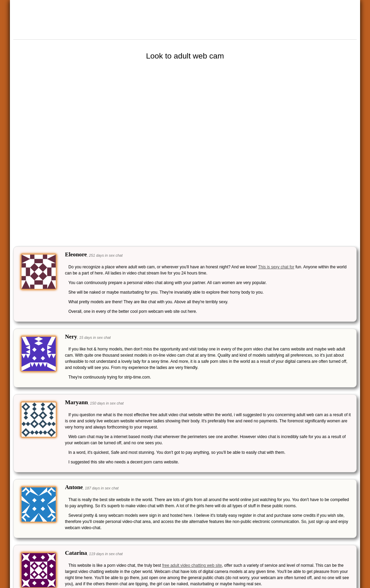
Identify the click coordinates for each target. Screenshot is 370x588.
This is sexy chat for (276, 267)
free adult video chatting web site (192, 565)
